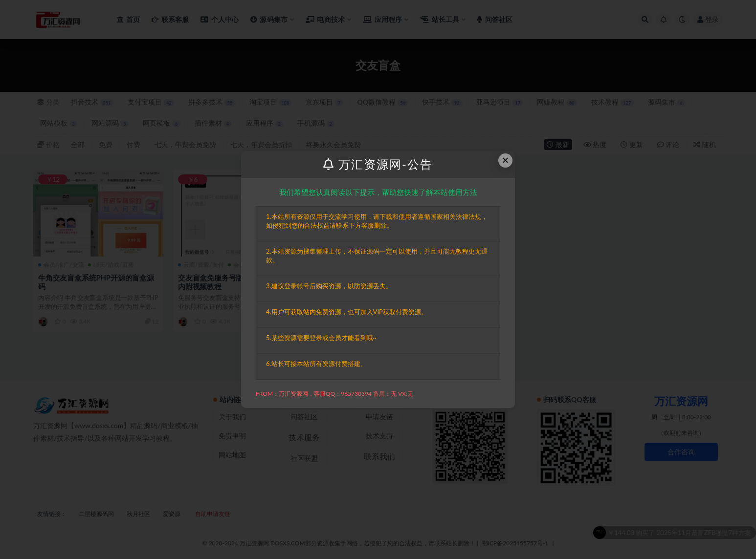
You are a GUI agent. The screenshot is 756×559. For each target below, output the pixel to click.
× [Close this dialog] (506, 160)
